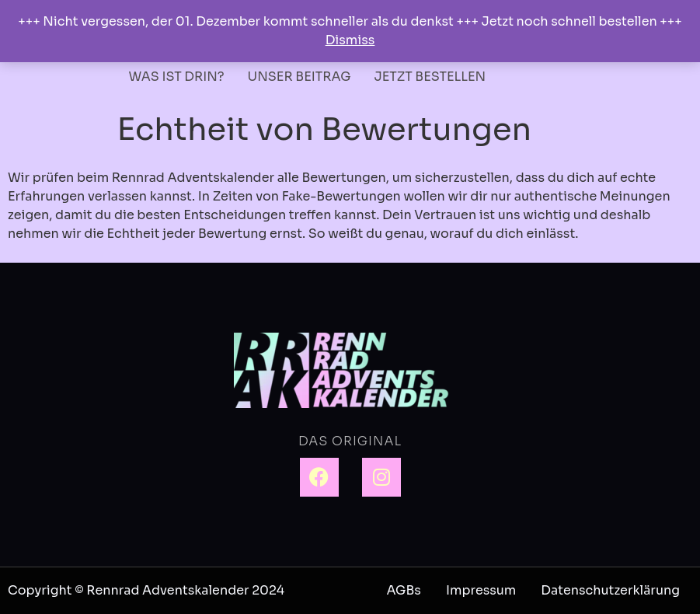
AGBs (403, 590)
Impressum (481, 590)
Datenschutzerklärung (610, 590)
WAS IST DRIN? (177, 77)
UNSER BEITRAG (300, 77)
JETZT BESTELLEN (430, 77)
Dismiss (350, 40)
